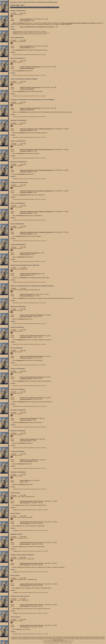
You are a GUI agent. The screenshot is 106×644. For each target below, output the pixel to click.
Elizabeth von (27, 68)
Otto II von (26, 19)
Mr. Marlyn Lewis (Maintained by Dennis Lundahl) (57, 641)
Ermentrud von (25, 420)
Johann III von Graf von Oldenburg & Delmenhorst (36, 129)
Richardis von (27, 296)
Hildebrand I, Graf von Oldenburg (28, 460)
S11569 (15, 33)
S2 (14, 31)
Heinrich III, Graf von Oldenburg (28, 418)
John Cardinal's (51, 643)
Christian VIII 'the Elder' (29, 253)
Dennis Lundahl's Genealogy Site (52, 7)
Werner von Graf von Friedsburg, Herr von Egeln (78, 23)
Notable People (37, 7)
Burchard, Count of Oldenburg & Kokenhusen (32, 315)
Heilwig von (24, 254)
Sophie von (26, 461)
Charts (31, 7)
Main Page (13, 7)
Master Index (26, 7)
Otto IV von (26, 294)
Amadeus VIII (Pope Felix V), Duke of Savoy (31, 501)
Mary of (25, 503)
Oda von (25, 21)
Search (42, 7)
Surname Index (19, 7)
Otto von (25, 480)
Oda (21, 482)
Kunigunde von (26, 130)
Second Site (56, 643)
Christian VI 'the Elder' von (30, 67)
